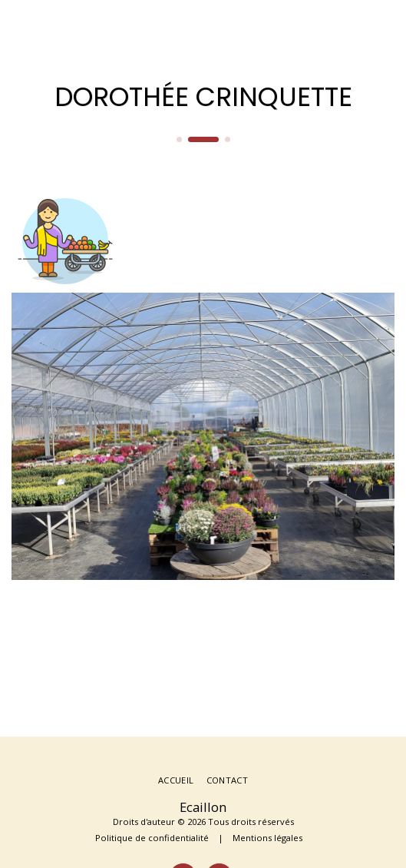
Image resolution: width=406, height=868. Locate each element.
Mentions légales (267, 838)
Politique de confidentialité (152, 838)
